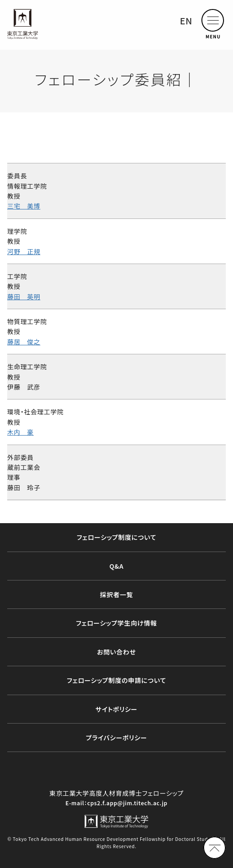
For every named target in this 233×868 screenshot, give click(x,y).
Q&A (117, 566)
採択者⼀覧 (117, 594)
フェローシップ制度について (116, 537)
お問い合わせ (116, 652)
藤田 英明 (24, 297)
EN (186, 21)
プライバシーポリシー (117, 738)
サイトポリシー (116, 709)
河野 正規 (24, 251)
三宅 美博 (24, 206)
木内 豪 (21, 432)
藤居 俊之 (24, 342)
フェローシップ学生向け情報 (117, 623)
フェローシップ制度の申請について (116, 680)
